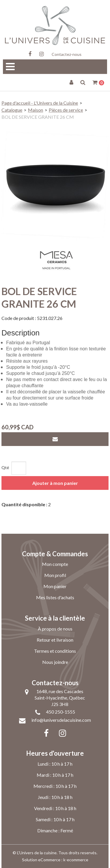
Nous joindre (55, 662)
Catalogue (12, 110)
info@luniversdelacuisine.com (61, 720)
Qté (5, 467)
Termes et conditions (55, 651)
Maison (35, 110)
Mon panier (55, 586)
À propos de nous (55, 629)
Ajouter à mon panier (55, 483)
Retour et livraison (55, 640)
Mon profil (55, 575)
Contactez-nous (67, 54)
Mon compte (55, 564)
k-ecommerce (76, 860)
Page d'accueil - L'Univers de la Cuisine (40, 103)
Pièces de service (66, 110)
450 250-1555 (61, 712)
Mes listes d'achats (55, 597)
